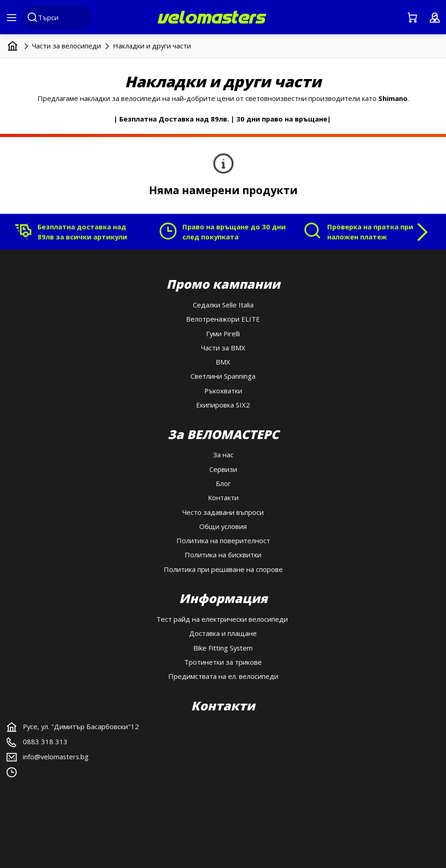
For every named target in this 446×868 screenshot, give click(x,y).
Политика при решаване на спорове (223, 569)
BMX (223, 362)
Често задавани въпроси (223, 512)
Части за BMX (223, 348)
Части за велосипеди (66, 46)
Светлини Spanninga (223, 376)
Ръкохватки (223, 391)
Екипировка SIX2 (223, 405)
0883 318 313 (45, 741)
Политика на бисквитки (223, 555)
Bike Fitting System (223, 648)
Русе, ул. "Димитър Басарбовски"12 (81, 726)
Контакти (223, 498)
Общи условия (223, 526)
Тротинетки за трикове (223, 662)
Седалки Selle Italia (223, 305)
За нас (223, 455)
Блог (223, 483)
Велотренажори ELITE (223, 319)
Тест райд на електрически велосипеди (223, 619)
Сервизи (223, 469)
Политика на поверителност (223, 540)
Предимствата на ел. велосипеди (223, 676)
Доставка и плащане (223, 633)
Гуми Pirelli (223, 333)
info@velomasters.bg (56, 757)
